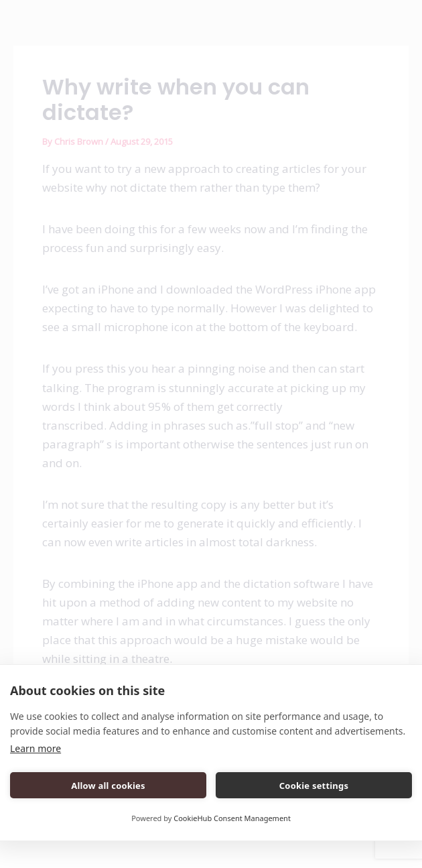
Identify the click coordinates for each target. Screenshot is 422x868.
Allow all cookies (108, 786)
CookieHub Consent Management (232, 818)
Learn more (36, 748)
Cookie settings (314, 786)
